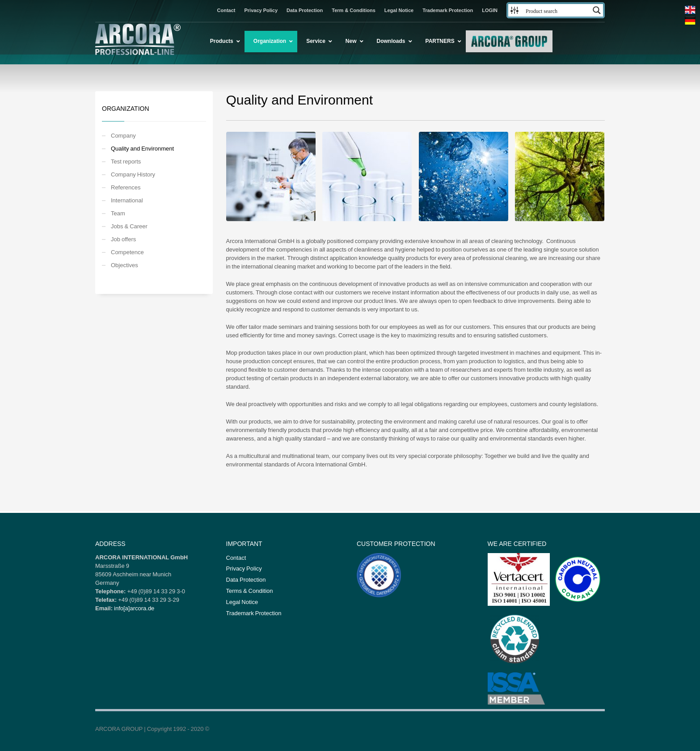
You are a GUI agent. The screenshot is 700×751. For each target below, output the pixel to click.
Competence (127, 252)
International (127, 200)
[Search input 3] (556, 10)
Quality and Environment (142, 148)
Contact (226, 10)
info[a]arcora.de (134, 608)
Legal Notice (399, 10)
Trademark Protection (448, 10)
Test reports (126, 161)
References (126, 187)
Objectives (124, 265)
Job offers (123, 239)
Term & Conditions (353, 10)
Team (118, 213)
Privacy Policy (261, 10)
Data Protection (305, 10)
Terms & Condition (250, 591)
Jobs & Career (129, 226)
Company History (133, 174)
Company (123, 135)
